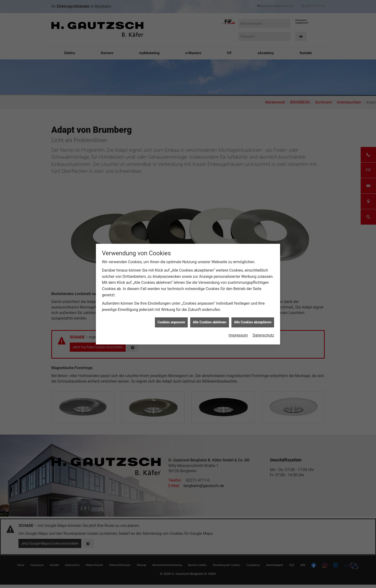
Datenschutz (263, 335)
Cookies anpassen (171, 322)
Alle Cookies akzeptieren (253, 322)
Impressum (238, 335)
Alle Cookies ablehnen (210, 322)
